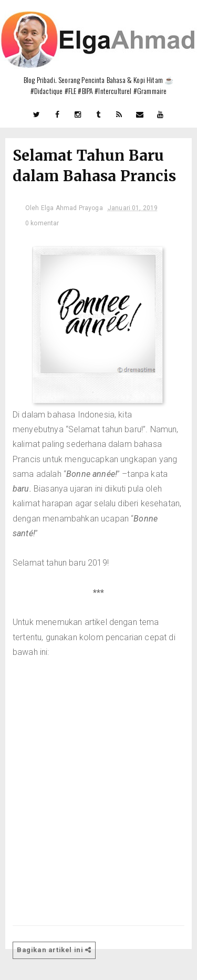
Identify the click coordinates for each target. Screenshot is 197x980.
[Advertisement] (98, 777)
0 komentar (42, 223)
